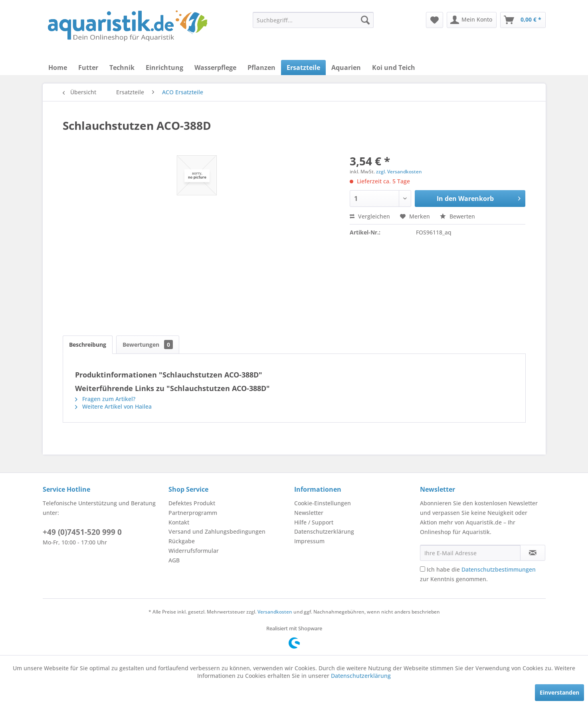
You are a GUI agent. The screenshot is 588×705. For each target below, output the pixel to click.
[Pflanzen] (261, 68)
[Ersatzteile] (303, 68)
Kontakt (179, 522)
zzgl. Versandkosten (399, 172)
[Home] (58, 68)
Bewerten (457, 216)
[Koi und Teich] (394, 68)
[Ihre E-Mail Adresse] (470, 553)
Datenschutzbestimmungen (499, 569)
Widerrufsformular (194, 551)
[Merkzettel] (435, 20)
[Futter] (88, 68)
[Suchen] (365, 20)
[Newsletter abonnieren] (533, 553)
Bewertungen (148, 345)
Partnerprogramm (193, 513)
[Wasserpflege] (215, 68)
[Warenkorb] (523, 20)
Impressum (309, 541)
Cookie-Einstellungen (323, 503)
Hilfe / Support (314, 522)
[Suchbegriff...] (313, 20)
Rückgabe (182, 541)
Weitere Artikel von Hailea (113, 406)
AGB (174, 560)
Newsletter (309, 513)
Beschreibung (88, 345)
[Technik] (122, 68)
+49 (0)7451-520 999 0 (82, 532)
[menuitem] (313, 20)
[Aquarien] (346, 68)
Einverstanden (559, 692)
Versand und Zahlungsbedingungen (217, 531)
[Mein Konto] (472, 20)
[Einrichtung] (164, 68)
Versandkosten (275, 612)
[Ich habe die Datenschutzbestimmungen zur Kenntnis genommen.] (423, 569)
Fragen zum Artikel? (105, 399)
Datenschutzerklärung (324, 531)
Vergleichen (370, 216)
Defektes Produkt (192, 503)
